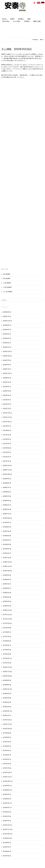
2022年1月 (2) (7, 408)
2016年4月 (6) (7, 702)
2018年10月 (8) (7, 571)
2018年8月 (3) (7, 579)
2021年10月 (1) (7, 422)
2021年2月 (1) (7, 457)
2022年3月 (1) (7, 400)
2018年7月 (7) (7, 584)
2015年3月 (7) (7, 759)
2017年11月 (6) (7, 619)
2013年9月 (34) (7, 838)
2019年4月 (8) (7, 544)
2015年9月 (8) (7, 733)
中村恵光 (27, 21)
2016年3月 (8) (7, 707)
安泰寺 (12, 19)
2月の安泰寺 (7, 278)
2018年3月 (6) (7, 601)
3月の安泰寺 (7, 274)
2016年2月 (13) (7, 711)
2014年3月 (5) (7, 812)
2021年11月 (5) (7, 417)
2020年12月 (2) (7, 465)
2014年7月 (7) (7, 794)
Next (41, 40)
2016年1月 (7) (7, 715)
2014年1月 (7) (7, 821)
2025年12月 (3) (7, 321)
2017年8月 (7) (7, 632)
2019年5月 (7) (7, 540)
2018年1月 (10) (7, 610)
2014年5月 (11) (7, 803)
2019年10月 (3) (7, 518)
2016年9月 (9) (7, 680)
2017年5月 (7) (7, 645)
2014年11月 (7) (7, 777)
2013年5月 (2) (7, 856)
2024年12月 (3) (7, 351)
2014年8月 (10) (7, 790)
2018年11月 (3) (7, 566)
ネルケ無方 (17, 21)
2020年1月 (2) (7, 514)
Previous (36, 40)
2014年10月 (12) (8, 781)
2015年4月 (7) (7, 755)
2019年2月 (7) (7, 553)
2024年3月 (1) (7, 365)
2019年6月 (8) (7, 536)
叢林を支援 (37, 21)
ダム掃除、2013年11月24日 (16, 49)
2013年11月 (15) (8, 829)
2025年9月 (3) (7, 325)
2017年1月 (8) (7, 663)
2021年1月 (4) (7, 461)
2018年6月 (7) (7, 588)
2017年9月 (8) (7, 628)
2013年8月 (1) (7, 843)
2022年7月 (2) (7, 391)
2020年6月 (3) (7, 492)
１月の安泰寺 (7, 283)
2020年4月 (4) (7, 501)
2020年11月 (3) (7, 470)
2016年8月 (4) (7, 685)
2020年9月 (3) (7, 479)
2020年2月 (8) (7, 509)
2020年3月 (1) (7, 505)
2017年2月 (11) (7, 658)
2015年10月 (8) (7, 729)
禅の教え (21, 19)
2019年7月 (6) (7, 531)
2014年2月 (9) (7, 816)
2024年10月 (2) (7, 356)
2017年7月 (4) (7, 636)
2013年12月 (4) (7, 825)
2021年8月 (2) (7, 430)
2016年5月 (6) (7, 698)
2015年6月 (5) (7, 746)
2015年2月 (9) (7, 764)
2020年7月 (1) (7, 487)
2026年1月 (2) (7, 316)
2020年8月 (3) (7, 483)
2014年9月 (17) (7, 786)
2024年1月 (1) (7, 369)
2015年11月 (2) (7, 724)
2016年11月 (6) (7, 672)
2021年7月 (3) (7, 435)
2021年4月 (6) (7, 448)
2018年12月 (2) (7, 562)
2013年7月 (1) (7, 847)
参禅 (29, 19)
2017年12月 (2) (7, 615)
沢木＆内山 (6, 21)
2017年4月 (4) (7, 650)
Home (4, 19)
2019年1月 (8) (7, 558)
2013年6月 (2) (7, 851)
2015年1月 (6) (7, 768)
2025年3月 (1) (7, 343)
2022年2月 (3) (7, 404)
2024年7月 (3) (7, 360)
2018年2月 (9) (7, 606)
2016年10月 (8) (7, 676)
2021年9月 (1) (7, 426)
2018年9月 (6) (7, 575)
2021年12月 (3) (7, 413)
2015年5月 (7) (7, 750)
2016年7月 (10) (7, 689)
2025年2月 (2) (7, 347)
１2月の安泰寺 (7, 287)
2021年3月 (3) (7, 452)
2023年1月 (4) (7, 382)
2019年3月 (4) (7, 549)
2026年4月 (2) (7, 312)
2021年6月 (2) (7, 439)
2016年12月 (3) (7, 667)
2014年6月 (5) (7, 799)
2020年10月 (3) (7, 474)
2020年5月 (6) (7, 496)
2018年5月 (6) (7, 593)
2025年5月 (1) (7, 334)
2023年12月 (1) (7, 373)
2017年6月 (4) (7, 641)
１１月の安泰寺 (8, 292)
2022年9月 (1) (7, 387)
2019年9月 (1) (7, 522)
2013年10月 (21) (8, 834)
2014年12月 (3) (7, 772)
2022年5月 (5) (7, 395)
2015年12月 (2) (7, 720)
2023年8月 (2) (7, 378)
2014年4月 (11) (7, 807)
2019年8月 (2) (7, 527)
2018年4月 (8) (7, 597)
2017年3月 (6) (7, 654)
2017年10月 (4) (7, 623)
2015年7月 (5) (7, 742)
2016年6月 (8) (7, 693)
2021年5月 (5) (7, 444)
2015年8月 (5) (7, 737)
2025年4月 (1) (7, 338)
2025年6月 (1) (7, 330)
